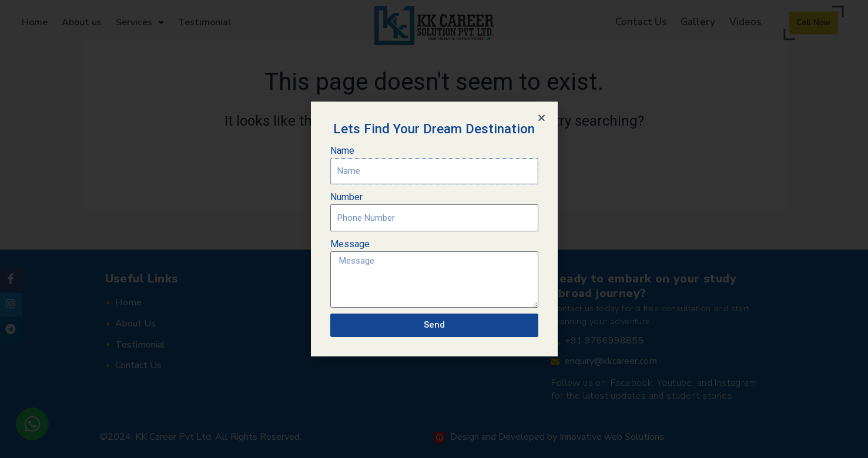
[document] (434, 229)
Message (350, 244)
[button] (542, 118)
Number (346, 197)
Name (342, 151)
